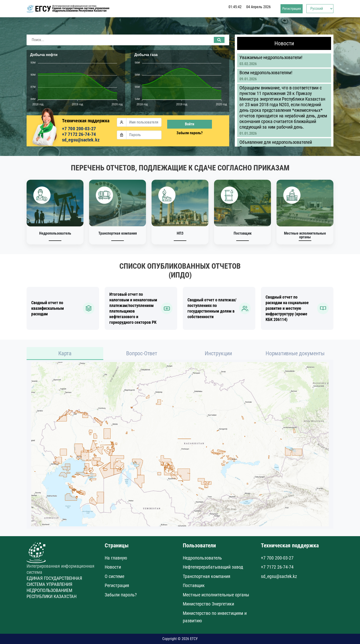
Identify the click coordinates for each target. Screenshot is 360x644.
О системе (114, 576)
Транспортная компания (207, 576)
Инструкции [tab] (218, 353)
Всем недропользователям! (266, 73)
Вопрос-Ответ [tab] (142, 353)
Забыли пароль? (190, 133)
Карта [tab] (65, 353)
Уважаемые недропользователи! (271, 57)
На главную (116, 558)
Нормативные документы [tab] (295, 353)
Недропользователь (202, 558)
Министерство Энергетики (208, 604)
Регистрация (292, 11)
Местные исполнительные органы (216, 595)
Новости (113, 567)
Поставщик (194, 585)
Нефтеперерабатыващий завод (213, 567)
